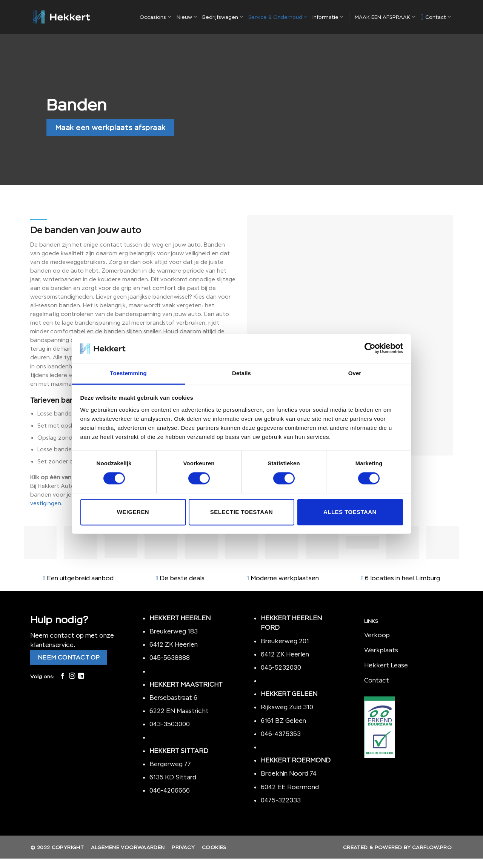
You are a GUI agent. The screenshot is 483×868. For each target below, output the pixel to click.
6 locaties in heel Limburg (402, 578)
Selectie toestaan (241, 512)
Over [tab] (355, 373)
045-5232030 (281, 667)
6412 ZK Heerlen (174, 644)
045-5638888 (170, 658)
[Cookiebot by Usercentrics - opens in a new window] (370, 348)
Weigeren (133, 512)
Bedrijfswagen (223, 17)
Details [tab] (241, 373)
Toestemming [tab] (128, 373)
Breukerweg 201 (285, 641)
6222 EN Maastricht (179, 711)
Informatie (328, 17)
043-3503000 (170, 724)
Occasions (155, 17)
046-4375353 (281, 734)
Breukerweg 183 (174, 631)
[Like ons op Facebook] (63, 676)
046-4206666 (170, 790)
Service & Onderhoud (278, 17)
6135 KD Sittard (173, 777)
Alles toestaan (350, 512)
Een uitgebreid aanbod (80, 578)
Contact (436, 17)
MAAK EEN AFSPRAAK (385, 17)
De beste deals (182, 578)
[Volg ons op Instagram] (72, 676)
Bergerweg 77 (170, 764)
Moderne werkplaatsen (285, 578)
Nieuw (187, 17)
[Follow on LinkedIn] (81, 676)
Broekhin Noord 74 (289, 773)
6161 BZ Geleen (283, 721)
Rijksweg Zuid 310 (288, 707)
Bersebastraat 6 (173, 698)
